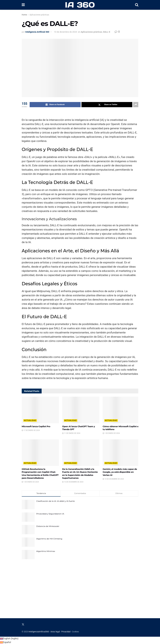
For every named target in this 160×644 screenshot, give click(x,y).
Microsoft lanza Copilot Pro (36, 426)
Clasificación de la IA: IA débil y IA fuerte (55, 501)
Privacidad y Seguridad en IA (50, 514)
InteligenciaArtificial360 (39, 632)
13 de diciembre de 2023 (113, 479)
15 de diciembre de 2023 (73, 482)
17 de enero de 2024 (31, 430)
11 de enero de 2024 (71, 433)
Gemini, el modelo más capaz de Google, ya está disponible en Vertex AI (120, 472)
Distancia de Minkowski (48, 526)
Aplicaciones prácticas (39, 15)
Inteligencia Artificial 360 (37, 32)
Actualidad (30, 420)
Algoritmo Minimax (46, 551)
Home (24, 15)
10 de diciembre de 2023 (65, 32)
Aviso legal (55, 632)
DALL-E (107, 32)
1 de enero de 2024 (111, 433)
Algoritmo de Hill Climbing (49, 539)
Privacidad (66, 632)
